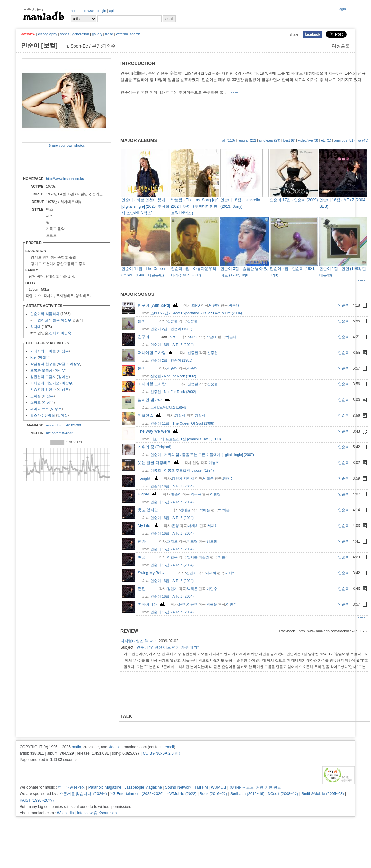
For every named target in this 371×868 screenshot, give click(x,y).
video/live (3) (308, 140)
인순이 (344, 305)
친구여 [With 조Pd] (159, 305)
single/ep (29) (270, 140)
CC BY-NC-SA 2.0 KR (161, 753)
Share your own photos (67, 145)
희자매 (35, 327)
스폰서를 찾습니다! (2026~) (83, 794)
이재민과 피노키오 (45, 383)
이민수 (212, 589)
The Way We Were (159, 431)
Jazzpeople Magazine (143, 787)
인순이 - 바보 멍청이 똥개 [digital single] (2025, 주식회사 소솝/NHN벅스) (145, 206)
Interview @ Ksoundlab (97, 813)
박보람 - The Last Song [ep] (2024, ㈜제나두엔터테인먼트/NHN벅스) (195, 206)
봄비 (146, 321)
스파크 (35, 402)
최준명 (204, 557)
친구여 (148, 337)
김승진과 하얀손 (43, 390)
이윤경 (192, 604)
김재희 (54, 333)
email (169, 747)
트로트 (51, 235)
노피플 (35, 396)
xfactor (114, 747)
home (75, 11)
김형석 (180, 416)
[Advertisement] (60, 162)
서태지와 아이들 (43, 351)
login (342, 9)
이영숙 (66, 333)
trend (109, 34)
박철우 (54, 320)
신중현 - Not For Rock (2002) (173, 376)
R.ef (33, 357)
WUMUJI (218, 787)
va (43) (363, 140)
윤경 (175, 526)
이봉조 (214, 463)
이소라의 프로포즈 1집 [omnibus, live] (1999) (185, 439)
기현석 (223, 557)
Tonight (149, 478)
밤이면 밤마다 (155, 400)
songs (65, 34)
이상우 (66, 320)
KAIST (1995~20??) (37, 800)
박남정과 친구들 (43, 364)
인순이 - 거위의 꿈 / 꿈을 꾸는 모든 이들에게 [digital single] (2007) (202, 455)
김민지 (177, 478)
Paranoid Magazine (105, 787)
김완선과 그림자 (43, 377)
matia (76, 747)
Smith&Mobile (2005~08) (322, 794)
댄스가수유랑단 (43, 415)
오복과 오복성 (41, 370)
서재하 (193, 526)
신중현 (172, 321)
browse (88, 11)
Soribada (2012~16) (247, 794)
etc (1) (326, 140)
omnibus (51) (344, 140)
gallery (97, 34)
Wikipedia (66, 813)
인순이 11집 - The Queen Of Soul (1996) (182, 423)
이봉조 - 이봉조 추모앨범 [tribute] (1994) (182, 470)
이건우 (172, 557)
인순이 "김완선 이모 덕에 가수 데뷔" (168, 647)
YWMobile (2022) (182, 794)
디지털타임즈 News (137, 641)
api (111, 11)
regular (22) (247, 140)
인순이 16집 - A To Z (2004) (172, 345)
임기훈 (192, 557)
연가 (146, 541)
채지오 (172, 541)
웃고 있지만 (153, 510)
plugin (101, 11)
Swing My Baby (156, 573)
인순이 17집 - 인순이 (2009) (294, 200)
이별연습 (150, 416)
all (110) (229, 140)
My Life (149, 526)
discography (47, 34)
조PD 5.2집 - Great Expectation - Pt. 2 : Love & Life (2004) (196, 313)
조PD (196, 305)
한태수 (228, 478)
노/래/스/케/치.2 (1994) (168, 408)
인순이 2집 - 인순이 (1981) (171, 329)
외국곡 (196, 494)
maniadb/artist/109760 (63, 425)
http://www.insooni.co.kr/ (65, 179)
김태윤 (185, 510)
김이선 (43, 320)
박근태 (214, 305)
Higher (148, 494)
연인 (146, 589)
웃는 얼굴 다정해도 (159, 463)
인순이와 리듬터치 (45, 314)
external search (128, 34)
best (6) (289, 140)
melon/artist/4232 (59, 433)
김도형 (192, 541)
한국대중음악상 (72, 787)
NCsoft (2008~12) (283, 794)
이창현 (215, 494)
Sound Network (178, 787)
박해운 (208, 478)
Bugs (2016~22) (214, 794)
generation (81, 34)
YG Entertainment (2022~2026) (137, 794)
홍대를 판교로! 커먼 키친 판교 (255, 787)
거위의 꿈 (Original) (159, 447)
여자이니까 (152, 604)
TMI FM (201, 787)
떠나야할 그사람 (156, 353)
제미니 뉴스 (40, 409)
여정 (146, 557)
